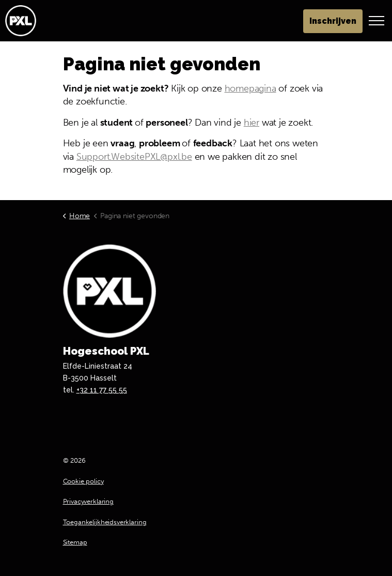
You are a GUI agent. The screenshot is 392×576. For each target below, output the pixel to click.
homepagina (250, 88)
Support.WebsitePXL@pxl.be (134, 157)
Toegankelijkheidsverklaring (105, 522)
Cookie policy (83, 481)
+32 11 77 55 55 (102, 390)
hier (252, 123)
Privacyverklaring (88, 501)
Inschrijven (333, 21)
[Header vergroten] (377, 21)
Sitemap (75, 542)
